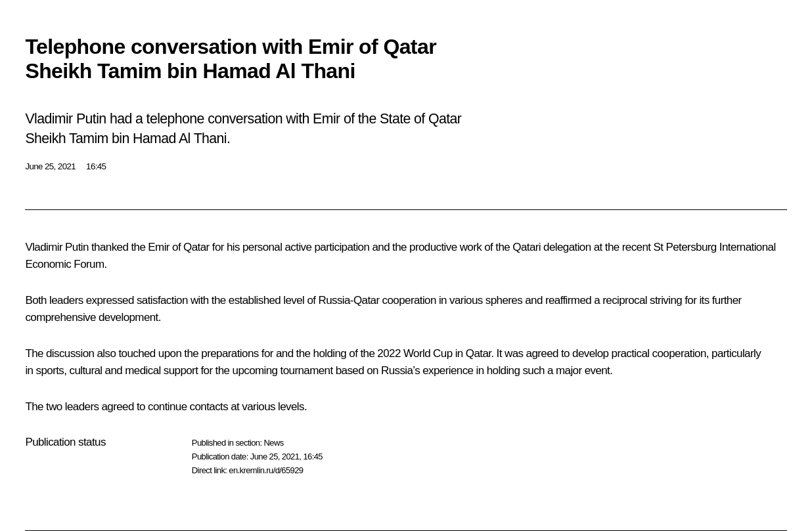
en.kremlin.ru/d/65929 (266, 470)
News (273, 443)
